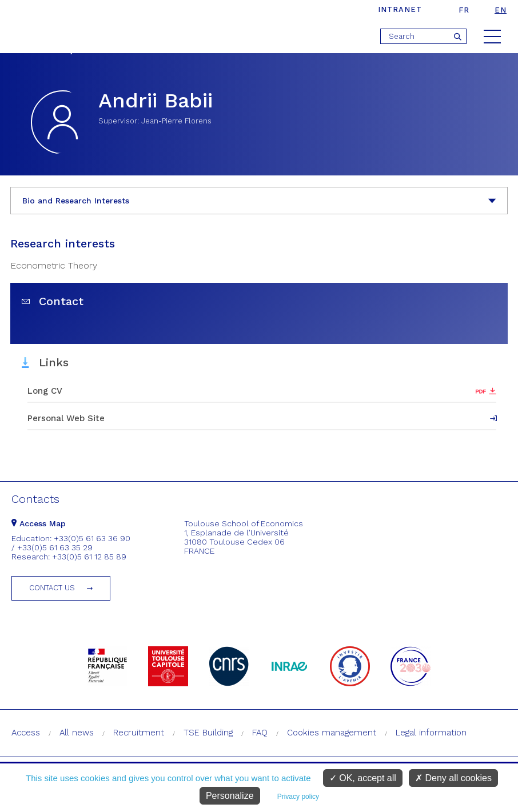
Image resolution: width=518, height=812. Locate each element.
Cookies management (332, 733)
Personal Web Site (66, 418)
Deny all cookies (453, 778)
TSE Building (208, 733)
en (501, 10)
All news (77, 733)
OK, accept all (363, 778)
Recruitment (139, 733)
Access (26, 733)
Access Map (39, 523)
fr (464, 10)
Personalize (230, 796)
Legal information (431, 733)
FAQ (260, 733)
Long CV (45, 391)
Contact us (52, 588)
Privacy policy (298, 797)
